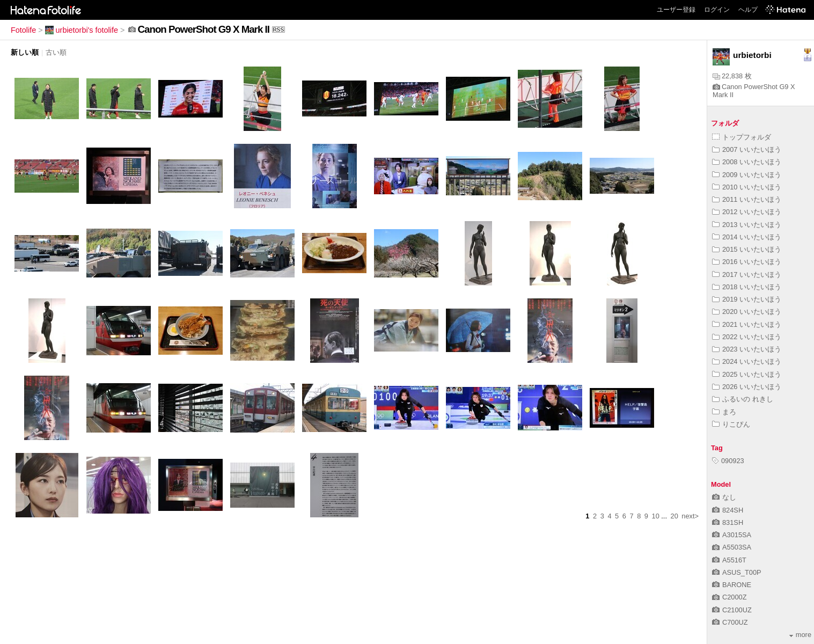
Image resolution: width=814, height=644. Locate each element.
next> (690, 516)
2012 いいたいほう (747, 212)
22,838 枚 (732, 76)
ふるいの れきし (743, 399)
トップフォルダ (742, 137)
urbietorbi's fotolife (82, 30)
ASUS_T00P (737, 572)
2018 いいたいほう (747, 287)
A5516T (729, 560)
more (800, 635)
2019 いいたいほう (747, 299)
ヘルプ (748, 10)
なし (724, 497)
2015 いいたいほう (747, 249)
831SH (728, 522)
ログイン (717, 10)
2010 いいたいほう (747, 187)
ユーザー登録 (676, 10)
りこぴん (731, 424)
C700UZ (730, 622)
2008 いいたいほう (747, 162)
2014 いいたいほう (747, 237)
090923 (728, 461)
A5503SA (732, 547)
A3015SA (732, 535)
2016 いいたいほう (747, 262)
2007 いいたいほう (747, 149)
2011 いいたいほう (747, 199)
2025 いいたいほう (747, 374)
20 (674, 516)
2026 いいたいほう (747, 387)
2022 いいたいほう (747, 337)
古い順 (56, 52)
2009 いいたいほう (747, 175)
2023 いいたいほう (747, 349)
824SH (728, 510)
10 (656, 516)
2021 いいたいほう (747, 324)
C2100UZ (732, 610)
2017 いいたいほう (747, 275)
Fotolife (23, 30)
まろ (724, 412)
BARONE (732, 585)
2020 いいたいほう (747, 312)
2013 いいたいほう (747, 225)
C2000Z (729, 597)
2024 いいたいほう (747, 361)
